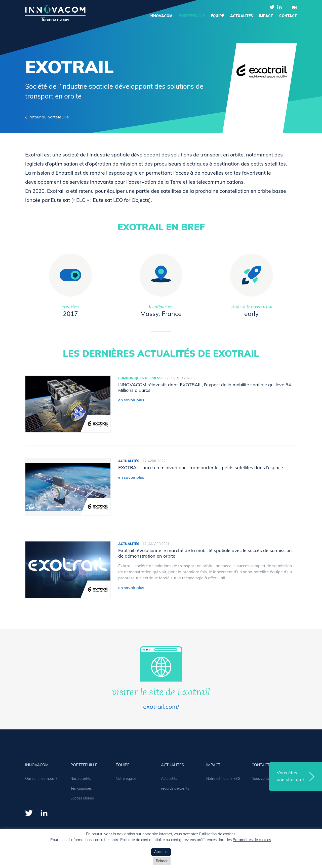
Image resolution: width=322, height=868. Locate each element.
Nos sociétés (81, 779)
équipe (217, 16)
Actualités (169, 779)
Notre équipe (126, 779)
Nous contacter (264, 779)
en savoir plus (131, 400)
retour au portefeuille (49, 117)
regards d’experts (175, 789)
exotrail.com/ (161, 707)
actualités (242, 16)
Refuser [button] (162, 861)
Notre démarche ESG (223, 779)
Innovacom (161, 16)
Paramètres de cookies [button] (252, 840)
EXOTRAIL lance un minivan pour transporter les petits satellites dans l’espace (201, 468)
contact (288, 16)
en (294, 8)
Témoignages (81, 789)
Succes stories (82, 799)
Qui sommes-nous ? (41, 779)
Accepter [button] (161, 852)
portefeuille (192, 16)
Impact (266, 16)
